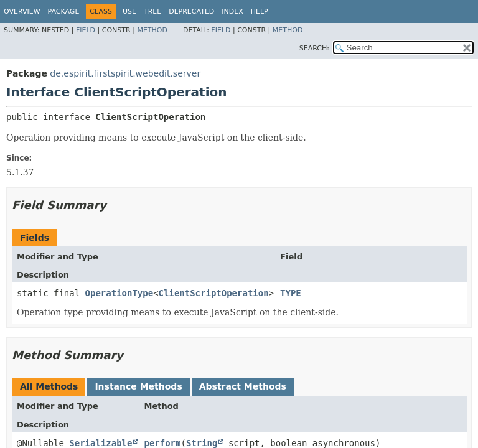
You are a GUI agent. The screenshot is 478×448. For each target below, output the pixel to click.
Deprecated (191, 12)
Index (232, 12)
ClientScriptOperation (214, 293)
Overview (22, 12)
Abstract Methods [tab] (243, 386)
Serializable (101, 443)
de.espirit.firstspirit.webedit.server (125, 73)
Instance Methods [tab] (138, 386)
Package (64, 12)
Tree (152, 12)
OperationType (119, 293)
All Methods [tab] (49, 386)
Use (129, 12)
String (202, 443)
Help (260, 12)
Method (152, 30)
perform (162, 443)
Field (86, 30)
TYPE (291, 293)
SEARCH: (314, 48)
